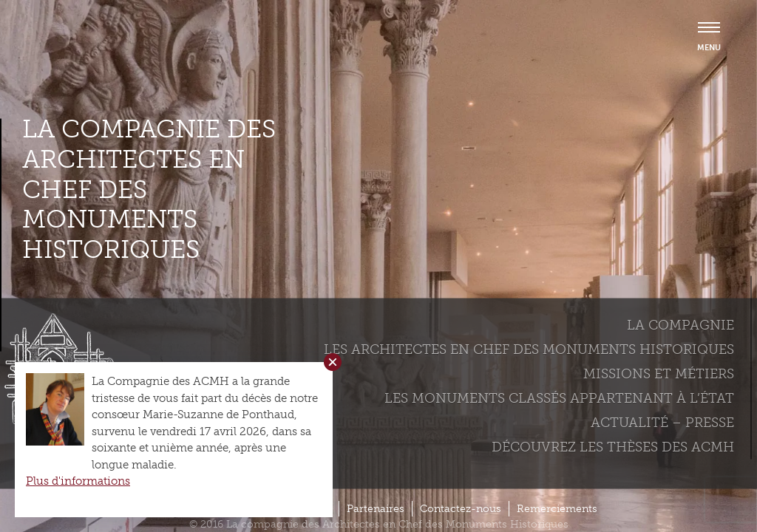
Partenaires (376, 509)
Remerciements (557, 509)
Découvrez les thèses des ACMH (613, 446)
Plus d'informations (78, 481)
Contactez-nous (461, 509)
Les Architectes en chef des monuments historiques (529, 349)
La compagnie (680, 324)
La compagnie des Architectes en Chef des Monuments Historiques (149, 190)
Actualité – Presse (662, 422)
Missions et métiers (659, 373)
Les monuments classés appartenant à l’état (559, 398)
